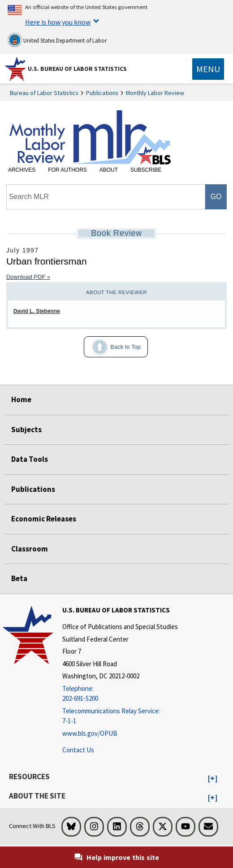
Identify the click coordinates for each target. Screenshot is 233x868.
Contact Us (78, 750)
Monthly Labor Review (155, 93)
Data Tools (30, 459)
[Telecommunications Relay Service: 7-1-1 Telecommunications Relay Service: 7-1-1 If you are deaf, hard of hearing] (120, 716)
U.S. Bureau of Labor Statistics (77, 69)
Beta (19, 578)
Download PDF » (28, 277)
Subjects (26, 430)
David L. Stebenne (37, 311)
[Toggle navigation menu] (208, 69)
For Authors (67, 170)
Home (21, 399)
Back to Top (112, 347)
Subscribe (146, 170)
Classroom (30, 549)
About (109, 170)
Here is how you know (58, 22)
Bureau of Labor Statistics (44, 93)
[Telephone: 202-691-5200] (120, 694)
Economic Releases (44, 519)
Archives (22, 170)
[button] (213, 779)
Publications (102, 93)
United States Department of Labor (57, 40)
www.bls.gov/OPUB (90, 733)
